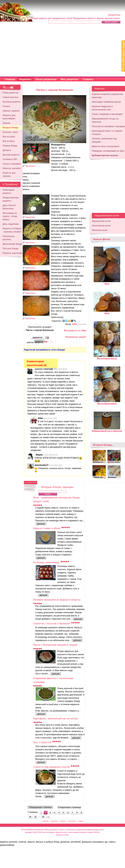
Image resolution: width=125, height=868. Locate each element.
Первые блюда (10, 146)
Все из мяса (9, 141)
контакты (72, 821)
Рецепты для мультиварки (9, 117)
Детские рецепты (11, 155)
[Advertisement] (25, 50)
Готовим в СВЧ (10, 159)
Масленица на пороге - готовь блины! (10, 216)
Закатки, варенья (11, 111)
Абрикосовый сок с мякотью (107, 430)
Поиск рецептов (46, 79)
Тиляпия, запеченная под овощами (104, 140)
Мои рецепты (70, 79)
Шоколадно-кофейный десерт (107, 102)
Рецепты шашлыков (13, 253)
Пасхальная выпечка (9, 238)
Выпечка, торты (10, 132)
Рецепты (25, 79)
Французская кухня (101, 221)
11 (35, 817)
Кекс (107, 283)
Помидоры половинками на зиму (108, 151)
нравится (37, 337)
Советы (88, 79)
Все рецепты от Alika (75, 331)
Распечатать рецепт (76, 337)
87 (43, 817)
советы (63, 821)
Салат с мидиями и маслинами (107, 114)
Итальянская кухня (101, 226)
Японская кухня (100, 230)
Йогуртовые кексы (107, 357)
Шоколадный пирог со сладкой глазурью (107, 132)
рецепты (54, 821)
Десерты (7, 150)
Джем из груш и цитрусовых (106, 146)
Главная (10, 79)
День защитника (11, 224)
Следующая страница (69, 807)
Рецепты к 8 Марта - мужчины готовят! (12, 230)
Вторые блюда (10, 128)
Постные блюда (10, 249)
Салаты (6, 106)
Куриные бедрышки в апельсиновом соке (102, 108)
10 (30, 817)
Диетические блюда (12, 244)
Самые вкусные (10, 97)
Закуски (7, 123)
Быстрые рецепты (12, 102)
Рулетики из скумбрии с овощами (108, 126)
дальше (41, 524)
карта (81, 821)
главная (45, 821)
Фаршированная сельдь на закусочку (105, 120)
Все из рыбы (9, 137)
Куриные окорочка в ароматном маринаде (107, 96)
